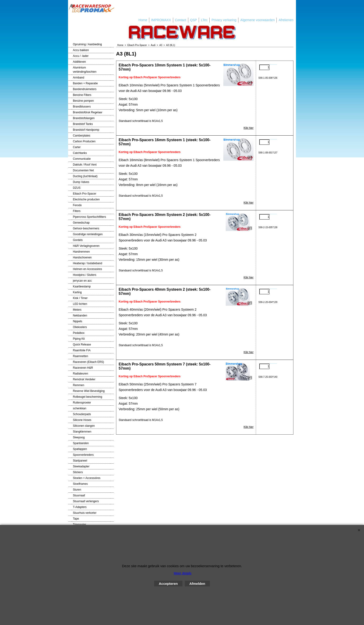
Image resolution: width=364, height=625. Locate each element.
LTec (204, 20)
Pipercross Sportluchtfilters (89, 217)
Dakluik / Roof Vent (85, 165)
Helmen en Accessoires (87, 269)
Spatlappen (80, 449)
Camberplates (82, 136)
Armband (79, 78)
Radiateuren (80, 374)
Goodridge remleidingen (88, 234)
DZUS (77, 188)
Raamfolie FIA (82, 350)
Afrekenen (286, 20)
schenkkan (80, 408)
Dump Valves (81, 182)
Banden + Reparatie (85, 83)
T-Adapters (80, 507)
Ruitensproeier (82, 403)
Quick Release (82, 345)
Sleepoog (79, 437)
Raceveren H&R (83, 368)
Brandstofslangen (84, 118)
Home (143, 20)
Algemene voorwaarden (257, 20)
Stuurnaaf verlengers (86, 501)
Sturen (77, 490)
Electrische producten (86, 199)
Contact (181, 20)
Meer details (182, 573)
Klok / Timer (80, 298)
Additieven (79, 62)
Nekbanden (80, 316)
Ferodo (77, 205)
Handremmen (81, 252)
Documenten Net (83, 170)
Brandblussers (82, 107)
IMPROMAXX (161, 20)
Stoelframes (80, 484)
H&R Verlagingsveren (86, 246)
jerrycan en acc (82, 281)
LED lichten (80, 304)
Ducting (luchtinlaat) (85, 176)
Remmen (79, 385)
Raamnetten (80, 356)
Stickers (78, 472)
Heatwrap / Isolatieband (88, 263)
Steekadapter (81, 466)
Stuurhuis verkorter (85, 513)
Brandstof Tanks (83, 124)
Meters (77, 310)
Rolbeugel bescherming (88, 397)
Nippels (78, 321)
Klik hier (249, 128)
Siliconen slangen (84, 426)
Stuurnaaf (79, 495)
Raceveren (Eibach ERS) (88, 362)
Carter (77, 147)
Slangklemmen (82, 432)
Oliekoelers (80, 327)
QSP (194, 20)
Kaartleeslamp (82, 286)
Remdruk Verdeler (84, 379)
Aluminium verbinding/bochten (85, 70)
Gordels (78, 240)
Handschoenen (82, 257)
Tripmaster (80, 524)
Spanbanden (81, 443)
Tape (76, 519)
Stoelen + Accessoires (87, 478)
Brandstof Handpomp (86, 130)
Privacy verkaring (224, 20)
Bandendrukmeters (85, 89)
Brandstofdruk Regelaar (88, 112)
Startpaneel (80, 461)
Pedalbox (79, 333)
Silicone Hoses (82, 420)
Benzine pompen (83, 101)
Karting (77, 292)
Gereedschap (81, 223)
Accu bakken (81, 50)
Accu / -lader (81, 56)
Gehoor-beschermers (86, 228)
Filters (77, 211)
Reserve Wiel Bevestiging (89, 391)
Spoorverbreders (83, 455)
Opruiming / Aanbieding (87, 44)
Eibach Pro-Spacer (85, 194)
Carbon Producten (84, 141)
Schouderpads (82, 414)
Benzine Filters (82, 95)
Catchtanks (80, 153)
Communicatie (82, 159)
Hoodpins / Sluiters (85, 275)
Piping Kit (79, 339)
